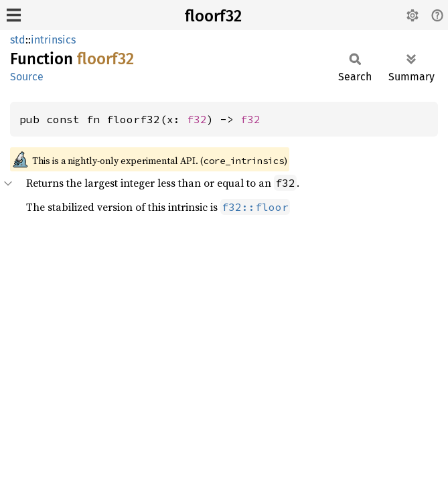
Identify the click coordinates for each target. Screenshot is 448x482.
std (18, 40)
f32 (197, 119)
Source (27, 77)
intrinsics (53, 40)
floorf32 (213, 16)
